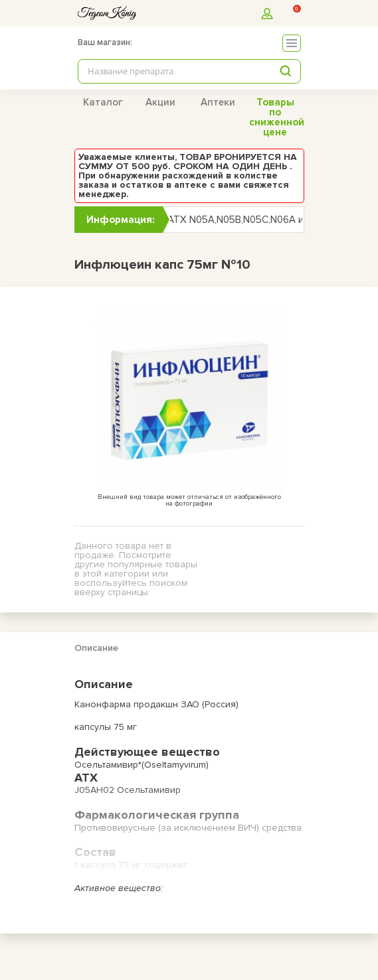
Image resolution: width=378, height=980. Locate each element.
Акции (160, 102)
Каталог (103, 102)
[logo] (107, 13)
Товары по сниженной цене (277, 117)
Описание (96, 648)
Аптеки (218, 102)
